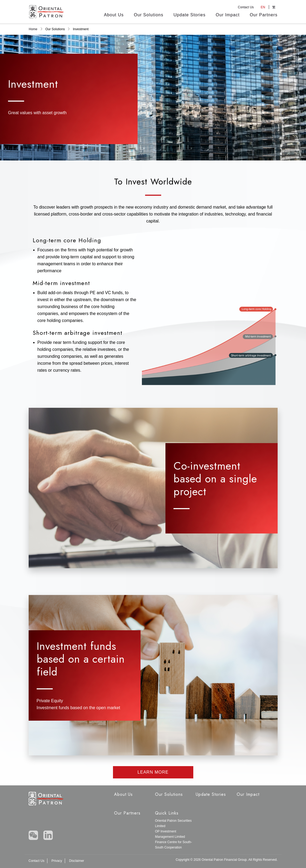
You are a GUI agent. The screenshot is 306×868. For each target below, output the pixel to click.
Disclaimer (77, 861)
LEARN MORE (153, 772)
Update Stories (211, 794)
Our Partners (264, 15)
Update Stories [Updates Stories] (190, 15)
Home (33, 29)
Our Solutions (169, 794)
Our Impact (228, 15)
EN (263, 7)
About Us (114, 15)
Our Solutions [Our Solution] (149, 15)
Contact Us (246, 7)
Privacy (57, 861)
